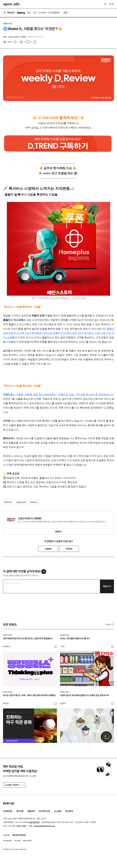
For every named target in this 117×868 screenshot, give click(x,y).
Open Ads (11, 4)
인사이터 (43, 13)
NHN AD (9, 803)
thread (17, 840)
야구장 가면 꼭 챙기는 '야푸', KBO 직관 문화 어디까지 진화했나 (29, 695)
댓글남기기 (107, 586)
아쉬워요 (69, 549)
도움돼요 (48, 549)
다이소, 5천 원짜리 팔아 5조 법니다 (75, 639)
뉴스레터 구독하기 (14, 785)
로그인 (111, 4)
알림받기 (58, 532)
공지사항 (20, 811)
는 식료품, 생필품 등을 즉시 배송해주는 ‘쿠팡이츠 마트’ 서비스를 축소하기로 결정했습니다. (58, 394)
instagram (8, 840)
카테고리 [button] (9, 13)
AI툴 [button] (65, 13)
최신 (29, 13)
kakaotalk (27, 840)
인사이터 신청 (44, 811)
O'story (21, 13)
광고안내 (69, 811)
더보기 (110, 625)
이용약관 (6, 835)
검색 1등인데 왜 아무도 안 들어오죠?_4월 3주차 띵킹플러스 (28, 639)
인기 (35, 13)
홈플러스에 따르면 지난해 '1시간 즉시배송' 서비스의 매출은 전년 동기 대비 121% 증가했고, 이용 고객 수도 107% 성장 (58, 333)
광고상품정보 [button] (54, 13)
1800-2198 (21, 826)
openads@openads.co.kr (44, 826)
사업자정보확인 (34, 822)
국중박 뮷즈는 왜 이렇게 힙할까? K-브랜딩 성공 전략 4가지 (85, 695)
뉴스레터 (58, 811)
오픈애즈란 (8, 811)
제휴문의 (31, 811)
